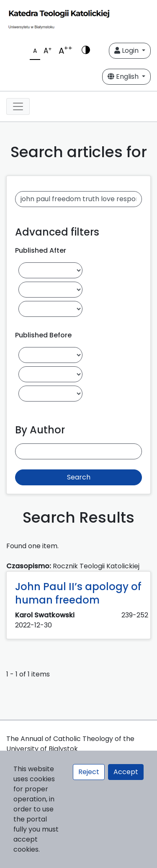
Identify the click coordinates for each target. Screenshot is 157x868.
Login (127, 51)
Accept (126, 772)
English (124, 76)
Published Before (43, 335)
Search (79, 477)
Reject (89, 772)
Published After (41, 250)
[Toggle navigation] (18, 106)
